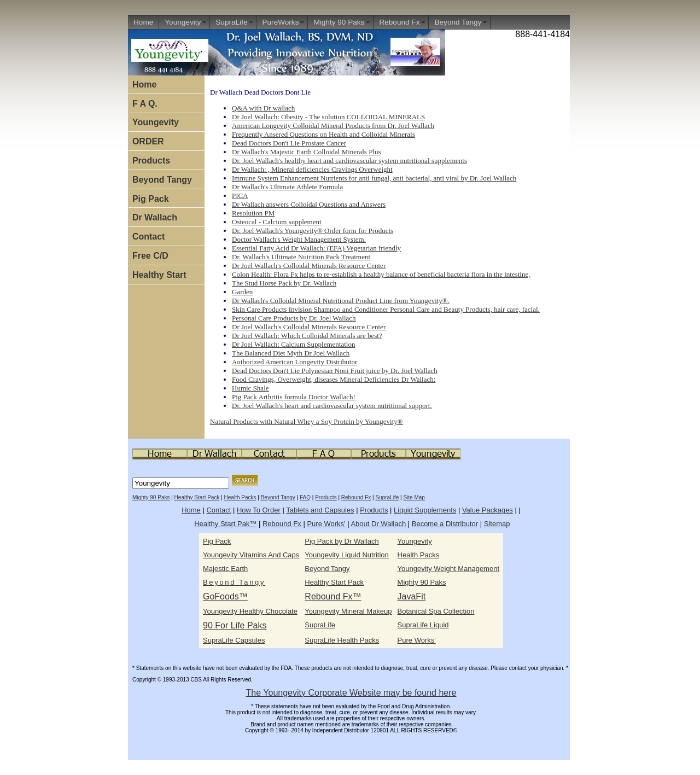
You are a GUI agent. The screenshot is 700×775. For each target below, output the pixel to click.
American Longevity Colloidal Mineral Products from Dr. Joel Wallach (333, 126)
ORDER (148, 141)
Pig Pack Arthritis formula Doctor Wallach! (294, 397)
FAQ (305, 497)
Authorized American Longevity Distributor (294, 362)
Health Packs (240, 497)
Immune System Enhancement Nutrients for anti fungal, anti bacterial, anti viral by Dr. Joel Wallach (374, 178)
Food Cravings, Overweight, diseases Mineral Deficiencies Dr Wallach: (334, 379)
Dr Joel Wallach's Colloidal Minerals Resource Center (309, 266)
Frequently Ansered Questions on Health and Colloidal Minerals (323, 134)
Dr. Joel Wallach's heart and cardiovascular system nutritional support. (332, 406)
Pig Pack (151, 199)
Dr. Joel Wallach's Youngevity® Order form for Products (313, 231)
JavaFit (412, 596)
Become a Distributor (445, 524)
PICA (240, 196)
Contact (149, 237)
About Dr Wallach (378, 524)
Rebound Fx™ (333, 596)
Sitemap (497, 524)
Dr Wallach (155, 217)
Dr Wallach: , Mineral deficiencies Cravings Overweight (312, 169)
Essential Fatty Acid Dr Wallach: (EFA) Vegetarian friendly (316, 248)
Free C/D (150, 256)
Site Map (414, 497)
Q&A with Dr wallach (263, 108)
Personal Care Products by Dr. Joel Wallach (294, 318)
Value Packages (488, 510)
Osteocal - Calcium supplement (277, 222)
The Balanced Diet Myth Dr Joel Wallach (291, 353)
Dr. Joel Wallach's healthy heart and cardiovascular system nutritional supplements (349, 161)
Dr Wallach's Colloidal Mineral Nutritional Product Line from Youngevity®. (341, 301)
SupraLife (231, 22)
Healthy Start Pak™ (225, 524)
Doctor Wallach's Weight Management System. (299, 239)
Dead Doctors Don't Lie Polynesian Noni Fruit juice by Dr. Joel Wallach (335, 371)
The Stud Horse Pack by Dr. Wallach (284, 283)
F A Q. (145, 104)
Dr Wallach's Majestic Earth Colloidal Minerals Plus (307, 152)
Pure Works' (326, 524)
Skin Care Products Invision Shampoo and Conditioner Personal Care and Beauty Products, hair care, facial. (386, 309)
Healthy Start (159, 275)
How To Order (259, 510)
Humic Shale (250, 388)
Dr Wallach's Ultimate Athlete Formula (287, 187)
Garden (242, 292)
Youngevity (183, 22)
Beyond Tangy (458, 22)
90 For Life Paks (235, 625)
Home (143, 22)
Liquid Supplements (425, 510)
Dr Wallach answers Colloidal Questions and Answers (309, 204)
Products (151, 161)
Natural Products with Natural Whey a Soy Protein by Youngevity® (307, 421)
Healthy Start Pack (197, 497)
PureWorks (280, 22)
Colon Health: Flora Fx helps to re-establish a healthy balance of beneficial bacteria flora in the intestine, (381, 274)
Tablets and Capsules (320, 510)
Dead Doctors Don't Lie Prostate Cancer (289, 143)
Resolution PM (253, 213)
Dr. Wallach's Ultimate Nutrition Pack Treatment (301, 257)
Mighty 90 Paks (339, 22)
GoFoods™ (225, 596)
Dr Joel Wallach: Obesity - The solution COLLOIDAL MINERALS (328, 117)
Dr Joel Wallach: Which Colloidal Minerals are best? (307, 336)
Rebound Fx (399, 22)
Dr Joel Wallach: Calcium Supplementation (293, 344)
